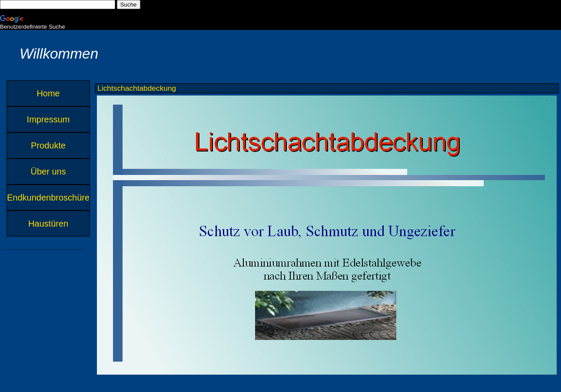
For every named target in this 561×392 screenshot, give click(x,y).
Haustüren (48, 224)
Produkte (48, 145)
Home (48, 93)
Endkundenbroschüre (48, 198)
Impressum (48, 119)
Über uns (48, 171)
